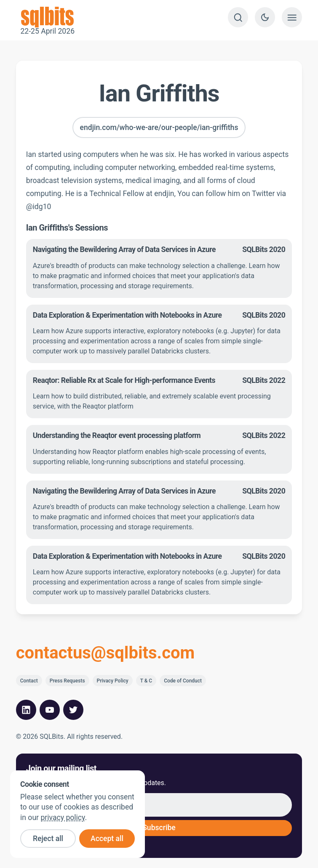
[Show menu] (292, 17)
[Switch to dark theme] (265, 17)
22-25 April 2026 (48, 17)
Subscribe (159, 828)
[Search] (238, 17)
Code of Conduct (183, 681)
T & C (146, 681)
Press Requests (67, 681)
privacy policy (63, 818)
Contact (29, 681)
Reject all (48, 839)
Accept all (107, 839)
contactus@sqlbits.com (106, 653)
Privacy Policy (113, 681)
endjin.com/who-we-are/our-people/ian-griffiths (159, 127)
